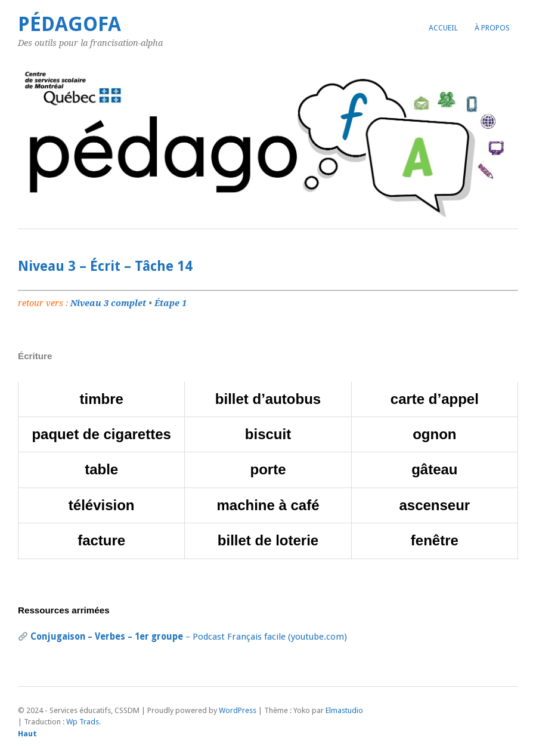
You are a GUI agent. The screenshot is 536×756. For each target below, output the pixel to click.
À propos (492, 28)
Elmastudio (344, 710)
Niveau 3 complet (108, 303)
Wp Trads (83, 722)
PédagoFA (69, 24)
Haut (27, 734)
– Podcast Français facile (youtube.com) (189, 637)
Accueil (443, 28)
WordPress (238, 710)
